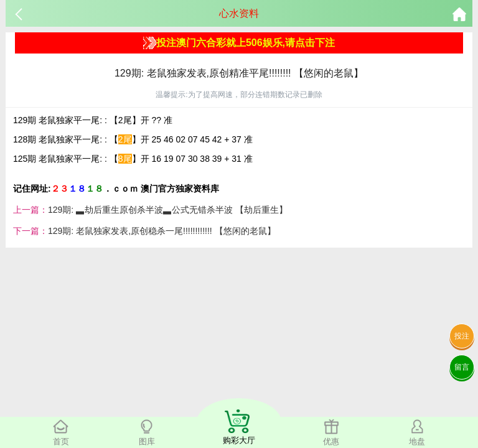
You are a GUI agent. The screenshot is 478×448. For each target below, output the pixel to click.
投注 (462, 336)
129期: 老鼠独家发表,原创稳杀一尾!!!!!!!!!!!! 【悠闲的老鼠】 (162, 231)
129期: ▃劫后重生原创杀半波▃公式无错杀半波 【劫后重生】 (168, 210)
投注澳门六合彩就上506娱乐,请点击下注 (239, 43)
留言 (462, 367)
